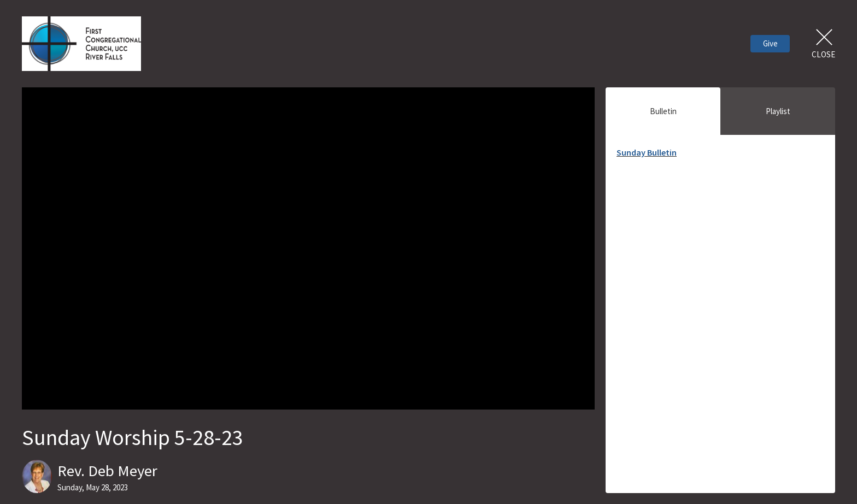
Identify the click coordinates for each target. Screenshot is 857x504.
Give (770, 43)
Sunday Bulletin (647, 152)
